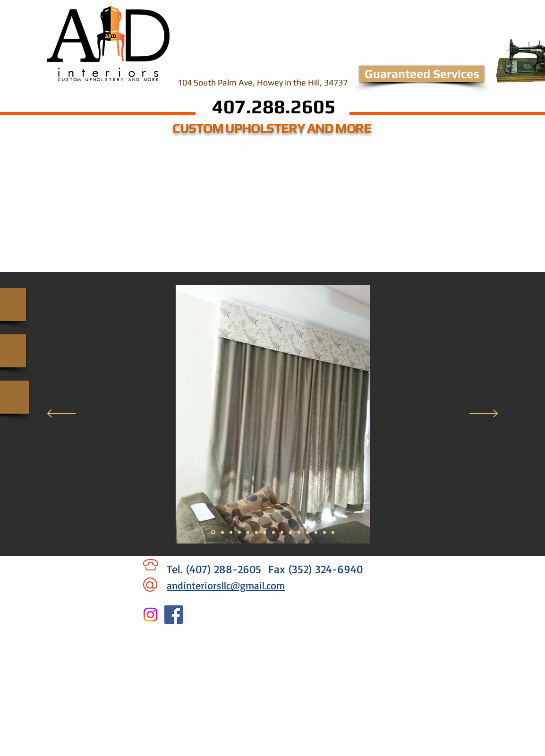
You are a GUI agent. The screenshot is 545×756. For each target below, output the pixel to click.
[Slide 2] (222, 532)
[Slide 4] (239, 532)
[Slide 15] (333, 532)
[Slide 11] (299, 532)
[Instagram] (150, 615)
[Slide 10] (290, 532)
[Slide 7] (265, 532)
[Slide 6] (256, 532)
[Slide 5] (248, 532)
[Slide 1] (213, 532)
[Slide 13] (316, 532)
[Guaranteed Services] (422, 74)
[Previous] (61, 414)
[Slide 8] (273, 532)
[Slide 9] (282, 532)
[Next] (484, 414)
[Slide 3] (231, 532)
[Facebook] (174, 615)
